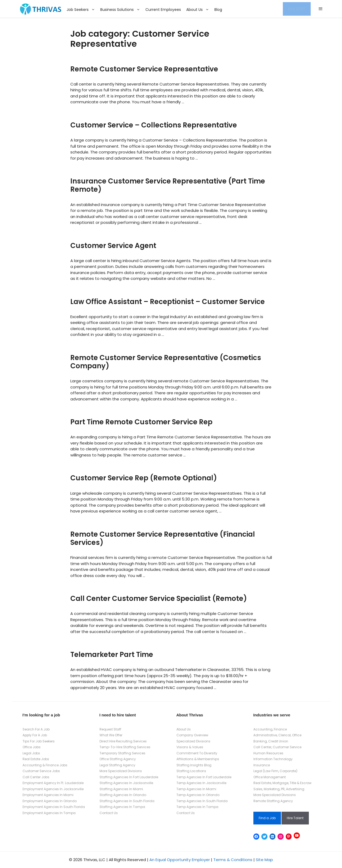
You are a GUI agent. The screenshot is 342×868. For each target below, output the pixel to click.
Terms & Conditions (233, 860)
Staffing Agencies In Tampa (122, 807)
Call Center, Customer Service (277, 747)
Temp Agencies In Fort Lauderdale (204, 777)
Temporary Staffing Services (122, 753)
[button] (321, 9)
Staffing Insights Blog (194, 765)
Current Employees (163, 10)
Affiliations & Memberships (198, 759)
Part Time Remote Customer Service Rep (141, 422)
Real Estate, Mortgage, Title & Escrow (282, 783)
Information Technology (273, 759)
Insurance (262, 765)
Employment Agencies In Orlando (50, 801)
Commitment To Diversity (197, 753)
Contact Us (109, 813)
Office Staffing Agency (118, 759)
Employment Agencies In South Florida (54, 807)
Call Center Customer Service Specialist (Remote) (159, 598)
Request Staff (110, 729)
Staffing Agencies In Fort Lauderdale (129, 777)
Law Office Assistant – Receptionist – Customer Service (168, 302)
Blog (218, 10)
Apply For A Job (35, 735)
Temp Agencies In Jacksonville (201, 783)
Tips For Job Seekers (39, 741)
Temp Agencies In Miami (196, 789)
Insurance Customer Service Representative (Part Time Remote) (168, 185)
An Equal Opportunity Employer (180, 860)
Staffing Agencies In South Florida (127, 801)
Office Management (270, 777)
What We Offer (111, 735)
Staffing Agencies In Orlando (123, 795)
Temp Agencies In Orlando (198, 795)
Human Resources (268, 753)
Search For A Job (36, 729)
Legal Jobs (31, 753)
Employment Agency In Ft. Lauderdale (53, 783)
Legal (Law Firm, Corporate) (275, 771)
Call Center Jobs (36, 777)
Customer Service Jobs (41, 771)
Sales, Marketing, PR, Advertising (279, 789)
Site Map (264, 860)
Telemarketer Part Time (112, 655)
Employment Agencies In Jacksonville (53, 789)
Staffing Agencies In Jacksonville (126, 783)
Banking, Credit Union (271, 741)
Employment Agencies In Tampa (49, 813)
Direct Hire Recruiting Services (123, 741)
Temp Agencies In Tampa (197, 807)
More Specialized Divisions (121, 771)
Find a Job (267, 818)
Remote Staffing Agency (273, 801)
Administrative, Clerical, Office (277, 735)
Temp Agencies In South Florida (202, 801)
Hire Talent (295, 818)
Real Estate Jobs (36, 759)
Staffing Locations (191, 771)
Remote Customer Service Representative (144, 69)
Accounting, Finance (270, 729)
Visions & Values (190, 747)
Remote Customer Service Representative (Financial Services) (163, 538)
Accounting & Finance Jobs (45, 765)
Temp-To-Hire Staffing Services (125, 747)
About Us (199, 10)
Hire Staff (297, 9)
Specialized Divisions (193, 741)
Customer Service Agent (113, 246)
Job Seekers (82, 10)
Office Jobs (32, 747)
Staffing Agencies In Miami (121, 789)
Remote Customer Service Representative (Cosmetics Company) (166, 362)
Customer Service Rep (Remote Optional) (144, 478)
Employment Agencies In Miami (48, 795)
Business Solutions (122, 10)
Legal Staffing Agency (117, 765)
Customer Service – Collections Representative (154, 125)
